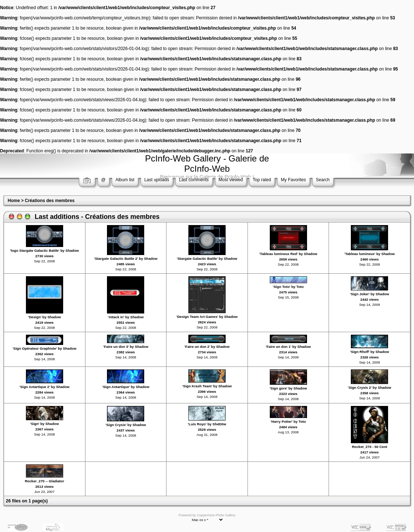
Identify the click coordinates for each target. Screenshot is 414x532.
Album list (125, 180)
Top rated (262, 180)
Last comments (194, 180)
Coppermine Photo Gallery (216, 515)
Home (14, 201)
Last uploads (157, 180)
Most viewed (231, 180)
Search (323, 180)
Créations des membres (50, 201)
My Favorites (293, 180)
